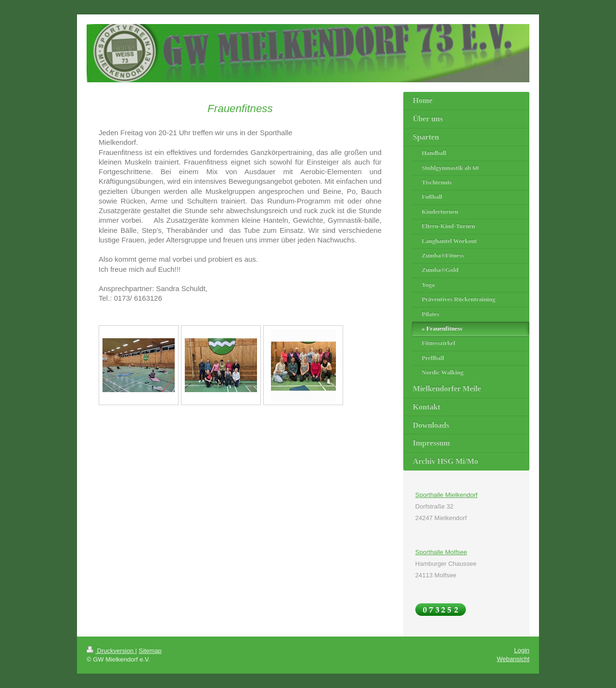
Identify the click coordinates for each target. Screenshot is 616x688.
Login (522, 650)
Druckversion (111, 651)
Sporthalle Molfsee (441, 552)
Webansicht (513, 659)
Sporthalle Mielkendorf (446, 495)
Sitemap (150, 651)
